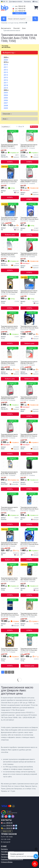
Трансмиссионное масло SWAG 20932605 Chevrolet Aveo (10, 435)
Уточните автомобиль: (6, 47)
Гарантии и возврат (8, 854)
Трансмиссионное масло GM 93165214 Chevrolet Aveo (9, 543)
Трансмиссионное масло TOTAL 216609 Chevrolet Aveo (9, 649)
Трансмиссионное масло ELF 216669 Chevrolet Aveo (29, 508)
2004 (6, 95)
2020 (6, 60)
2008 (6, 106)
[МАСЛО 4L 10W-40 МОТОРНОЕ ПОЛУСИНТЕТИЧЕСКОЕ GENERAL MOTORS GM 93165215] (29, 282)
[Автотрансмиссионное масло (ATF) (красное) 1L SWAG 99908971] (29, 172)
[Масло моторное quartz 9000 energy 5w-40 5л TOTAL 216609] (10, 640)
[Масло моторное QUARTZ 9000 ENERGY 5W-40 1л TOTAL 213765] (10, 282)
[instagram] (6, 816)
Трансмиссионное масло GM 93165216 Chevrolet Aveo (9, 218)
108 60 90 (19, 6)
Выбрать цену (10, 235)
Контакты (27, 2)
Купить (10, 162)
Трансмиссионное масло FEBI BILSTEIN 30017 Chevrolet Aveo (29, 362)
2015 (6, 78)
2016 (6, 80)
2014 (6, 75)
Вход (35, 2)
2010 (6, 65)
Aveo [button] (5, 119)
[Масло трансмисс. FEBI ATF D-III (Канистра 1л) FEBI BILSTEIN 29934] (10, 245)
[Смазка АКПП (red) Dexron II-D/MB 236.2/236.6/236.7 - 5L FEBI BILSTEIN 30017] (29, 353)
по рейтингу (6, 127)
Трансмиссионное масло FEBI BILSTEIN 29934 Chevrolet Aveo (9, 254)
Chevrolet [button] (7, 114)
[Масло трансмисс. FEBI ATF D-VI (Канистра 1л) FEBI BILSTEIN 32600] (10, 353)
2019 (6, 88)
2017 (6, 83)
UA (3, 2)
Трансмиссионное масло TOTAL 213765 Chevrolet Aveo (9, 291)
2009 (6, 108)
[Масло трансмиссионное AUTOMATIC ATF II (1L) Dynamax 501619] (29, 464)
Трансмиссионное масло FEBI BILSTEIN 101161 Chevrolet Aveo (29, 145)
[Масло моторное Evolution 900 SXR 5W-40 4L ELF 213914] (29, 318)
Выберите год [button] (9, 53)
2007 (6, 103)
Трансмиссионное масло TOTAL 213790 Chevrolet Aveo (29, 614)
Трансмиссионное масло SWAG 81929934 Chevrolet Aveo (29, 254)
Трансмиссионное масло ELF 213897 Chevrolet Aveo (29, 218)
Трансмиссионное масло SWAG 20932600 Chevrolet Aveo (29, 398)
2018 (6, 85)
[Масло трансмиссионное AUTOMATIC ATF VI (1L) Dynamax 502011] (10, 499)
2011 (6, 67)
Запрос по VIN (19, 13)
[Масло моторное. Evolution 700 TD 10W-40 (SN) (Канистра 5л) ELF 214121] (29, 534)
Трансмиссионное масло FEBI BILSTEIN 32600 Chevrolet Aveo (9, 362)
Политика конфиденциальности (12, 859)
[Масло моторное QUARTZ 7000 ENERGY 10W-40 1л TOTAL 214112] (29, 640)
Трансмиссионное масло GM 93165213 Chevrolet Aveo (9, 181)
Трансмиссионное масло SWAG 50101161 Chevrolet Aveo (29, 435)
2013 (6, 72)
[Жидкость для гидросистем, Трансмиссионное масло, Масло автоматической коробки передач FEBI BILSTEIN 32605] (10, 389)
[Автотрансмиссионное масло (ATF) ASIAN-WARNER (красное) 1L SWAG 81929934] (29, 245)
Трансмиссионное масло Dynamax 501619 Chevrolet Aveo (29, 473)
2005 (6, 98)
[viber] (13, 816)
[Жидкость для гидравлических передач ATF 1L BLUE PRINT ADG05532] (10, 464)
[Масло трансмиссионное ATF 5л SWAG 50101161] (29, 426)
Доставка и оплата (16, 2)
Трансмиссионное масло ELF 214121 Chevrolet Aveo (29, 543)
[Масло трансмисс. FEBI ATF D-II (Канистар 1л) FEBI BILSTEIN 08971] (10, 136)
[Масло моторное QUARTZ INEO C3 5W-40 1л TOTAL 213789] (10, 570)
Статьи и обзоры (7, 862)
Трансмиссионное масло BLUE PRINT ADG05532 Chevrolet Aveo (9, 473)
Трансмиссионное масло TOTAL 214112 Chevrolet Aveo (29, 649)
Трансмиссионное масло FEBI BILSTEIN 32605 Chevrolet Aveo (9, 398)
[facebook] (3, 816)
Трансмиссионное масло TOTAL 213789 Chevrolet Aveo (9, 579)
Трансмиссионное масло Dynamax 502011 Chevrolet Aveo (9, 508)
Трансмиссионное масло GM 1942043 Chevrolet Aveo (29, 579)
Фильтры (34, 127)
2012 (6, 70)
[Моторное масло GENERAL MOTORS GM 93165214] (10, 534)
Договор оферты (7, 857)
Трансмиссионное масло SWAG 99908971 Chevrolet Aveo (29, 181)
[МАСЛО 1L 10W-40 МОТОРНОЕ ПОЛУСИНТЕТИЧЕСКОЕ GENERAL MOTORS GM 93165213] (10, 172)
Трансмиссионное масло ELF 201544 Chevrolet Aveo (10, 614)
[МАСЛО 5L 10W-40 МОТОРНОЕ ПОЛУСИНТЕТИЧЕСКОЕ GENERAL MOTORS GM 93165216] (10, 209)
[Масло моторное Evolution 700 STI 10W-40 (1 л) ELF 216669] (29, 499)
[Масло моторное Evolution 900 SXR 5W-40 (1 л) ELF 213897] (29, 209)
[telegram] (9, 816)
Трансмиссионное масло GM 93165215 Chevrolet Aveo (29, 291)
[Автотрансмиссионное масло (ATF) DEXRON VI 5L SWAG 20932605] (10, 426)
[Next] (13, 672)
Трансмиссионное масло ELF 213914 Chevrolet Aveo (29, 327)
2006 (6, 100)
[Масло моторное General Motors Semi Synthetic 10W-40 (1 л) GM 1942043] (29, 570)
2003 (6, 93)
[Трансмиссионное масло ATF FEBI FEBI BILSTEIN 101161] (29, 136)
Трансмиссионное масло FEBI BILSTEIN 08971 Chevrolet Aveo (9, 145)
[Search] (35, 19)
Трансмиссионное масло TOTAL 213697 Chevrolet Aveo (9, 327)
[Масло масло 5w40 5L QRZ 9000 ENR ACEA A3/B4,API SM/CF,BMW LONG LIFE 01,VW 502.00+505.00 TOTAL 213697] (10, 318)
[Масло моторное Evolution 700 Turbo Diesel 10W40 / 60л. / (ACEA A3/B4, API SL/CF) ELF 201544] (10, 605)
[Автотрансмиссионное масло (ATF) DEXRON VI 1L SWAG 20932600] (29, 389)
